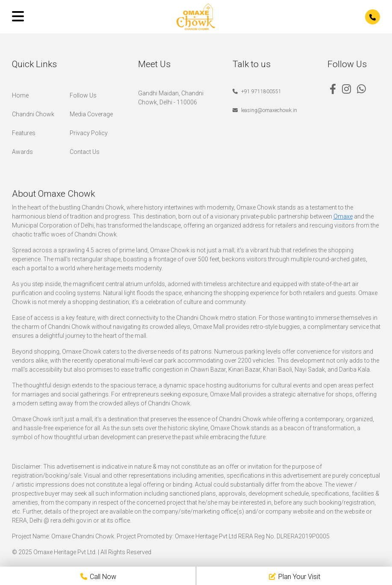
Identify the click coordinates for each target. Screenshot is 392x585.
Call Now (98, 577)
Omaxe (343, 216)
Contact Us (85, 152)
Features (24, 133)
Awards (22, 152)
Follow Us (83, 95)
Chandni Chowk (33, 114)
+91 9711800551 (257, 92)
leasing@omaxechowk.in (265, 110)
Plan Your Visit (295, 577)
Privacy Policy (89, 133)
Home (20, 95)
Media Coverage (91, 114)
